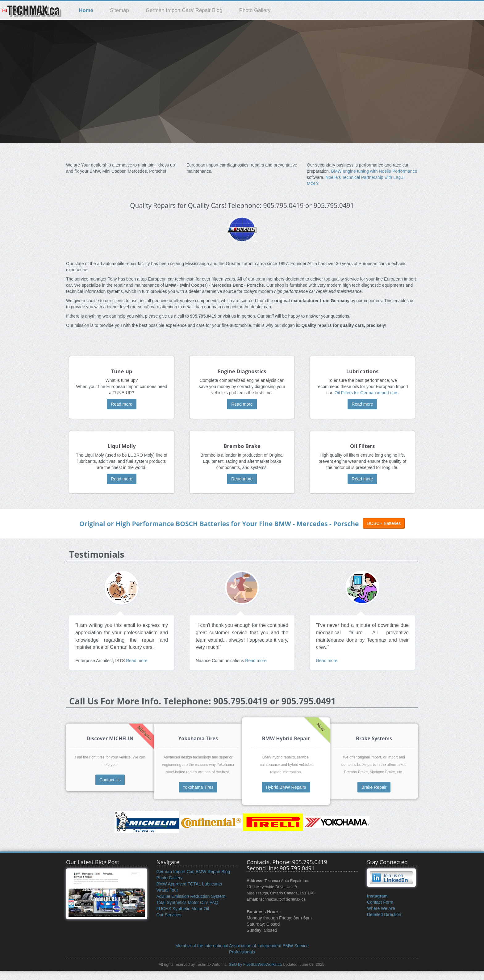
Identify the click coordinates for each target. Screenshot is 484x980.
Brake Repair (374, 787)
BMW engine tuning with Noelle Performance (374, 171)
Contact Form (380, 902)
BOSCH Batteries (384, 523)
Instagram (377, 896)
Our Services (169, 915)
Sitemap (119, 10)
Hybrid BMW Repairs (286, 787)
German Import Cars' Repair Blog (184, 10)
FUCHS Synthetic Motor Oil (183, 909)
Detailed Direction (384, 915)
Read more (121, 404)
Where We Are (381, 908)
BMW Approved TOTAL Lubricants (189, 884)
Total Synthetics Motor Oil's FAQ (187, 902)
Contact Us (110, 780)
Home (86, 10)
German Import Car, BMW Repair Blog (193, 872)
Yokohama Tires (198, 787)
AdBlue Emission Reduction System (191, 896)
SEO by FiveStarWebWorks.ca (255, 965)
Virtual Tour (167, 890)
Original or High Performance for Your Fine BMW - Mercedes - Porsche (219, 524)
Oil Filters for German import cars (367, 393)
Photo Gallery (255, 10)
